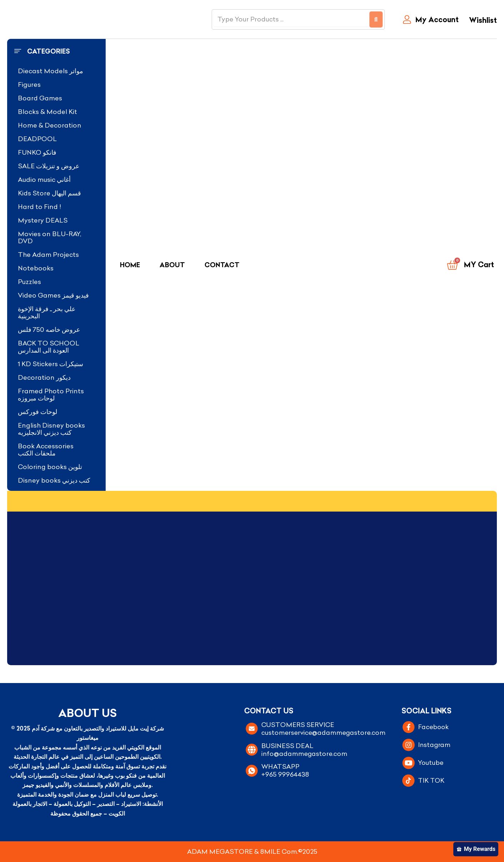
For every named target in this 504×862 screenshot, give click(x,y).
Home (130, 265)
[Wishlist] (481, 21)
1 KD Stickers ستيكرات (51, 364)
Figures (29, 84)
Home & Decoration (50, 125)
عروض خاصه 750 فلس (49, 330)
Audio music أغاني (44, 180)
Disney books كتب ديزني (54, 480)
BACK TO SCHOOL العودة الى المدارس (49, 347)
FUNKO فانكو (37, 152)
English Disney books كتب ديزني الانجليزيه (51, 429)
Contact (222, 265)
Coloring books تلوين (50, 467)
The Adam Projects (48, 255)
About (172, 265)
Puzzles (29, 282)
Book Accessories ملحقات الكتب (46, 450)
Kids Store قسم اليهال (49, 193)
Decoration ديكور (44, 377)
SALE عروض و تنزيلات (49, 166)
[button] (56, 51)
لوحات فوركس (37, 412)
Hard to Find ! (39, 207)
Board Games (40, 98)
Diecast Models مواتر (51, 71)
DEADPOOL (37, 139)
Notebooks (36, 268)
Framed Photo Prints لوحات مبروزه (51, 395)
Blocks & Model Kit (47, 112)
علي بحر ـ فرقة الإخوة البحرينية (47, 312)
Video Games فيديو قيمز (53, 295)
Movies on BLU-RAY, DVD (49, 237)
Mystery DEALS (43, 220)
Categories (49, 51)
